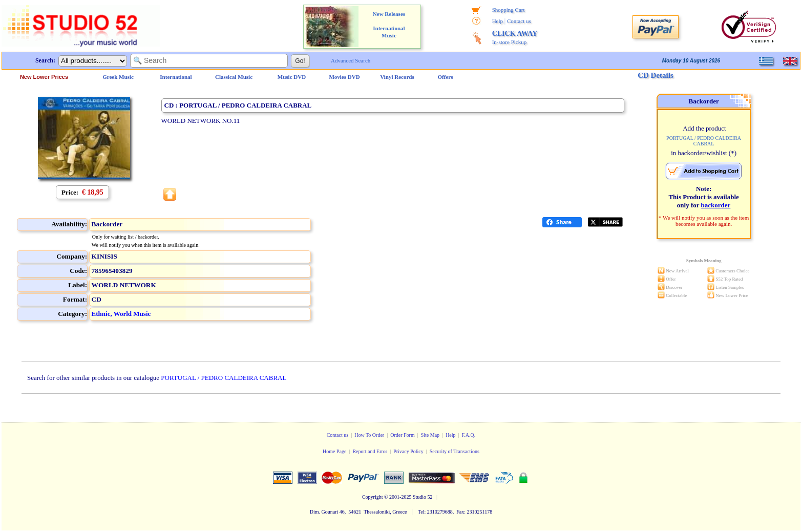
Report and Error (370, 451)
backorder (716, 205)
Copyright (373, 497)
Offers (446, 77)
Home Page (334, 451)
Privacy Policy (408, 451)
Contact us (519, 21)
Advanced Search (351, 60)
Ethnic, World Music (121, 314)
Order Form (403, 435)
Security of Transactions (455, 451)
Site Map (430, 435)
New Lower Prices (44, 77)
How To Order (369, 435)
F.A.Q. (469, 435)
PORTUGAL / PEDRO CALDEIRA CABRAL (224, 378)
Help (498, 21)
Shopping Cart (509, 10)
